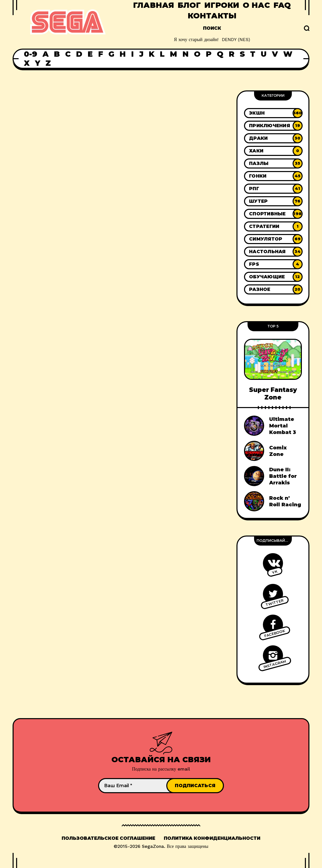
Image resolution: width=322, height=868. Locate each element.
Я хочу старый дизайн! (196, 39)
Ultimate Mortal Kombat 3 (283, 426)
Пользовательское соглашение (108, 838)
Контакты (212, 16)
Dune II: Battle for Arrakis (283, 476)
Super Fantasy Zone (273, 393)
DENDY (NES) (236, 39)
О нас (256, 5)
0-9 (31, 54)
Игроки (222, 5)
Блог (189, 5)
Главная (154, 5)
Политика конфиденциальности (212, 838)
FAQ (282, 5)
